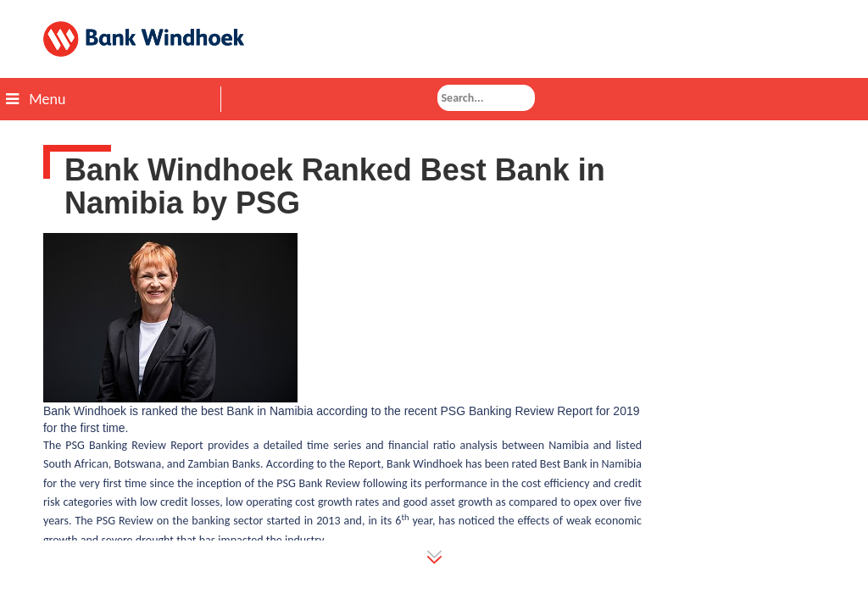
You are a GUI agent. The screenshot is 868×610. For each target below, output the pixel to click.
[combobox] (486, 98)
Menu (36, 99)
